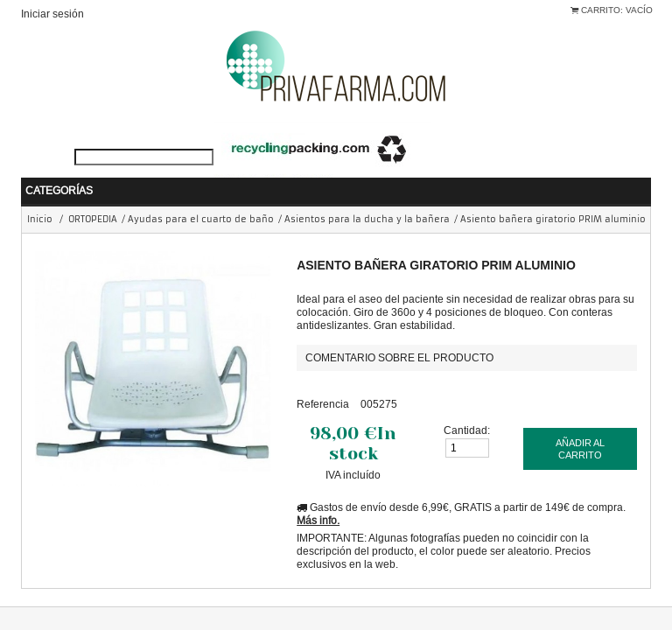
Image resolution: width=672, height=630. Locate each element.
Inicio (40, 193)
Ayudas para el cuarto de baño (201, 193)
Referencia (323, 378)
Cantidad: (467, 404)
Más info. (318, 494)
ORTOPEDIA (93, 193)
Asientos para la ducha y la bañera (367, 193)
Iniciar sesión (52, 14)
